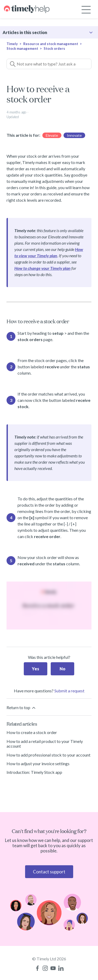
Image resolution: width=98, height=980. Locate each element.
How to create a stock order (32, 732)
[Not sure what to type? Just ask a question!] (49, 64)
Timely (12, 44)
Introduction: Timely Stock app (34, 772)
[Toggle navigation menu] (86, 9)
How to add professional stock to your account (48, 755)
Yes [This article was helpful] (36, 669)
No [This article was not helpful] (62, 669)
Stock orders (54, 48)
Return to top (21, 708)
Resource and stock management (51, 44)
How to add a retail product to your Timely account (45, 744)
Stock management (22, 48)
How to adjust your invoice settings (38, 763)
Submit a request (69, 691)
